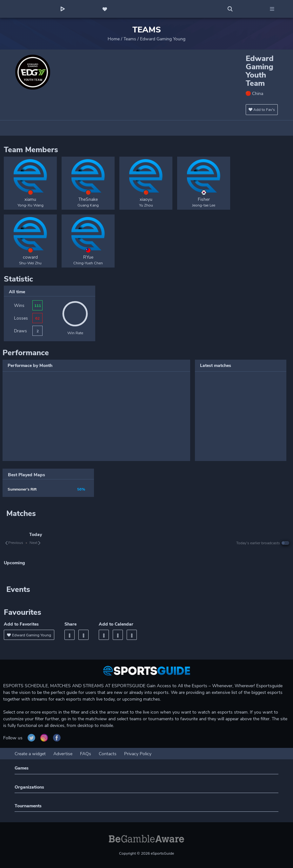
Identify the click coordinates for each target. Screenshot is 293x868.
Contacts (108, 754)
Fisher (204, 199)
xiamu (30, 199)
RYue (88, 257)
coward (30, 257)
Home (114, 39)
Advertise (63, 754)
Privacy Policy (138, 754)
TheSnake (88, 199)
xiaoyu (146, 199)
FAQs (86, 754)
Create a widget (30, 754)
